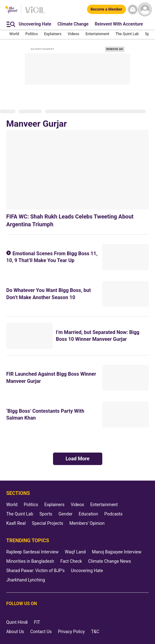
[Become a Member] (107, 9)
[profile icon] (145, 9)
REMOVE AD (115, 49)
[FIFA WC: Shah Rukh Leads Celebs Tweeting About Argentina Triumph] (77, 170)
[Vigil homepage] (35, 13)
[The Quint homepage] (11, 10)
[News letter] (133, 9)
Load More (77, 459)
